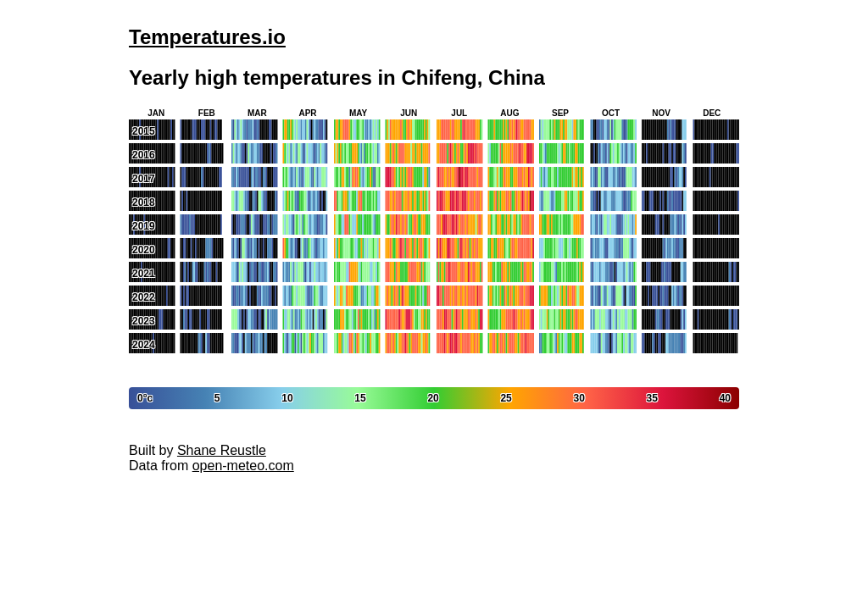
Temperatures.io (207, 37)
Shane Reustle (222, 450)
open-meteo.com (243, 466)
